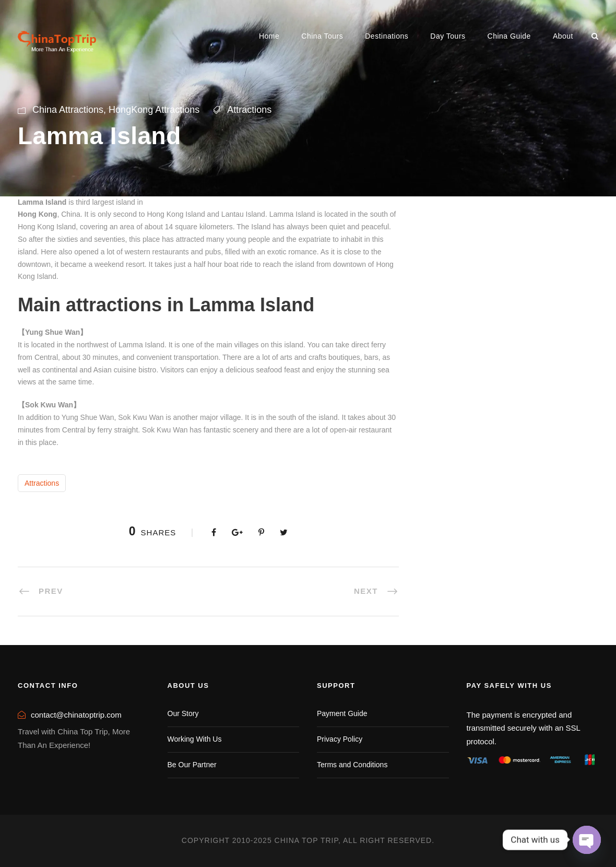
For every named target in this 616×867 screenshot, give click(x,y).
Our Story (183, 713)
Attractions (249, 110)
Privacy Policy (340, 739)
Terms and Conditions (352, 765)
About (563, 36)
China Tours (322, 36)
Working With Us (195, 739)
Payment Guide (342, 713)
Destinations (387, 36)
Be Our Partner (192, 765)
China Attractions (68, 110)
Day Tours (448, 36)
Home (269, 36)
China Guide (509, 36)
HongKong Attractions (154, 110)
